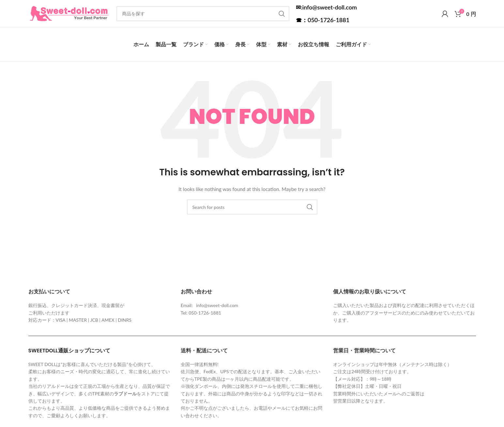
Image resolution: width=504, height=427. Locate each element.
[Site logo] (69, 16)
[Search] (203, 17)
